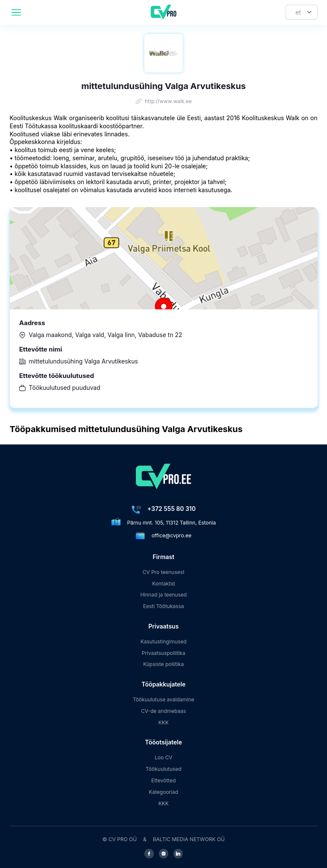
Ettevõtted (163, 780)
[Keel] (302, 12)
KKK (163, 722)
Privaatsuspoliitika (163, 653)
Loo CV (163, 757)
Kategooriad (164, 792)
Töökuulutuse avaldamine (164, 699)
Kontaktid (163, 584)
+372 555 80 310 (171, 509)
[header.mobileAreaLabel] (16, 12)
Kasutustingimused (163, 642)
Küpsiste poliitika (163, 664)
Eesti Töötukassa (163, 606)
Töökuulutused (163, 769)
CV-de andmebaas (163, 711)
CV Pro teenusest (164, 572)
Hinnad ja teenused (163, 595)
